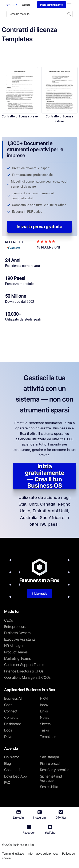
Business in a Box (24, 845)
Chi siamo (12, 757)
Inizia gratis (39, 593)
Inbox (44, 705)
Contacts (11, 717)
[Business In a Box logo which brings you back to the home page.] (13, 5)
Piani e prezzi (50, 764)
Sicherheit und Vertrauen (51, 778)
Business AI (13, 698)
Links (44, 711)
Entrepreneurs (15, 627)
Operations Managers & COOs (27, 677)
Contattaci (12, 770)
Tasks (44, 730)
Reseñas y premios (55, 770)
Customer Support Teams (24, 665)
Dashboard (13, 724)
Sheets (45, 724)
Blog (8, 764)
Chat (8, 705)
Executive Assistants (20, 639)
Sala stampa (50, 757)
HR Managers (15, 646)
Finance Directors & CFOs (24, 671)
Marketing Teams (17, 658)
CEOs (9, 620)
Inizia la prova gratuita (39, 227)
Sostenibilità (49, 787)
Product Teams (16, 652)
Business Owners (17, 633)
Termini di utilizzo (13, 853)
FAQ (7, 783)
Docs (8, 730)
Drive (8, 737)
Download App (16, 776)
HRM (44, 698)
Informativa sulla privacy (43, 853)
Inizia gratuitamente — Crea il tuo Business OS (45, 476)
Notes (45, 717)
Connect (11, 711)
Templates (48, 737)
